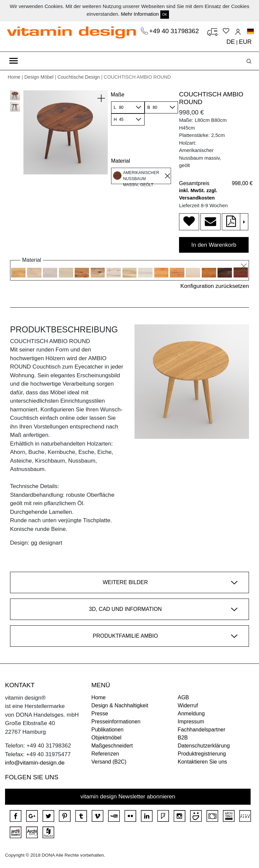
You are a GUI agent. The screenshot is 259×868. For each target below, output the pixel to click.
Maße (118, 95)
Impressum (191, 722)
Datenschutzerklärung (204, 746)
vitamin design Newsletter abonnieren (128, 797)
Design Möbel (39, 77)
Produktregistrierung (202, 754)
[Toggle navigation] (14, 61)
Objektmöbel (106, 738)
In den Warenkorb (214, 245)
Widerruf (188, 705)
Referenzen (105, 754)
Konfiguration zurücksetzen (215, 286)
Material (121, 161)
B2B (183, 738)
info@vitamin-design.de (35, 763)
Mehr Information (140, 14)
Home (14, 77)
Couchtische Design (79, 77)
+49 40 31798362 (175, 31)
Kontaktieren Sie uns (202, 762)
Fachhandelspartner (201, 730)
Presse (100, 714)
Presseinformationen (116, 722)
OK (165, 15)
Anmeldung (191, 714)
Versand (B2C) (109, 762)
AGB (183, 697)
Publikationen (107, 730)
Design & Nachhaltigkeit (120, 705)
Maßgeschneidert (112, 746)
